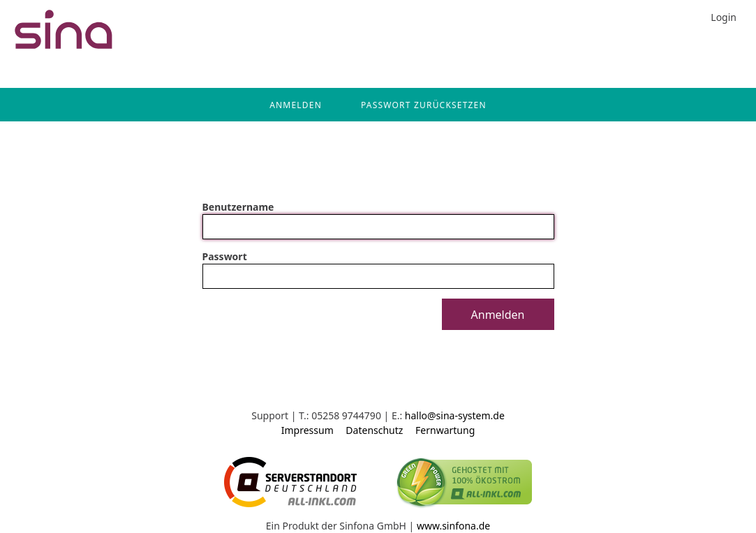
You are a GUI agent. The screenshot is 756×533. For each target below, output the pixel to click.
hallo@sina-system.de (455, 415)
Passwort (225, 256)
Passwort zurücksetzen (424, 105)
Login (724, 17)
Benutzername (238, 207)
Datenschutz (374, 430)
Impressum (307, 430)
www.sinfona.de (453, 526)
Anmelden (296, 105)
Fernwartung (445, 430)
